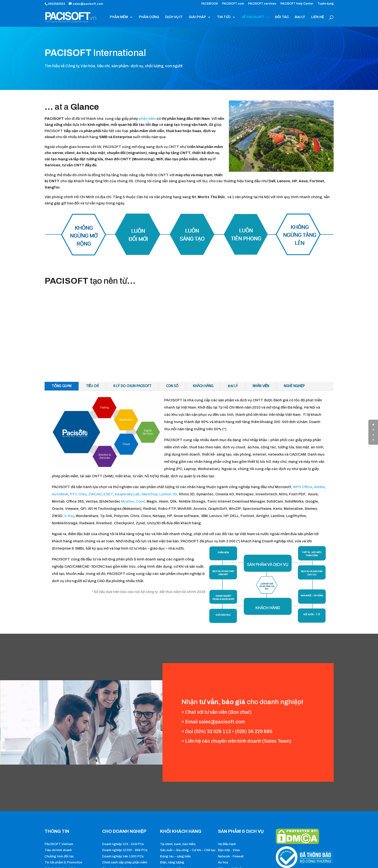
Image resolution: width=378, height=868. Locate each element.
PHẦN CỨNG (149, 17)
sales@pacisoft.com (222, 722)
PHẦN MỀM (119, 17)
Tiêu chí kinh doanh (58, 850)
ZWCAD (95, 494)
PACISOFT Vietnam (59, 844)
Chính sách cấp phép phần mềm (125, 862)
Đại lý (233, 386)
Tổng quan (62, 386)
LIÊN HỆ (318, 17)
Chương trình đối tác (59, 856)
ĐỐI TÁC (282, 17)
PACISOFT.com (233, 4)
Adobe (319, 487)
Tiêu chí (92, 386)
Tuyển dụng (326, 4)
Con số (172, 386)
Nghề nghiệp (294, 386)
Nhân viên (261, 386)
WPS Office (303, 487)
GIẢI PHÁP (197, 17)
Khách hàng (203, 386)
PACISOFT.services (262, 4)
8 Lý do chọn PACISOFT (132, 386)
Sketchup (149, 494)
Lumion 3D (168, 494)
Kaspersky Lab (127, 494)
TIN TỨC (224, 17)
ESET (108, 494)
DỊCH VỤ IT (174, 17)
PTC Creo (78, 494)
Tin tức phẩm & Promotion (63, 862)
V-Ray (69, 516)
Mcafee (128, 501)
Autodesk (60, 494)
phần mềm (147, 119)
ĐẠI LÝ (300, 17)
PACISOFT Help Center (297, 4)
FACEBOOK (210, 4)
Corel (140, 501)
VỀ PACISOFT (253, 17)
